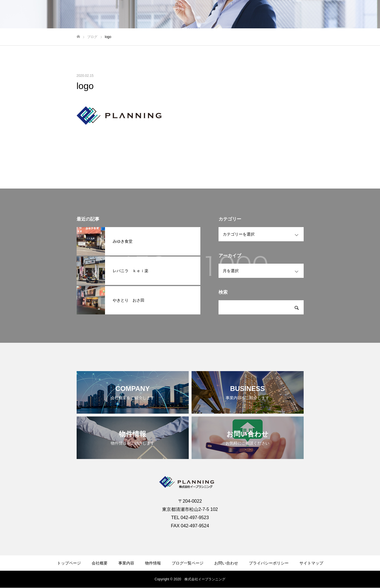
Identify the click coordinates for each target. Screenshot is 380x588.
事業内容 (279, 14)
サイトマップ (311, 563)
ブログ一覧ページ (188, 563)
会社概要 (253, 14)
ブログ (329, 14)
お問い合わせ (357, 14)
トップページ (69, 563)
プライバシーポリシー (269, 563)
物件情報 (305, 14)
